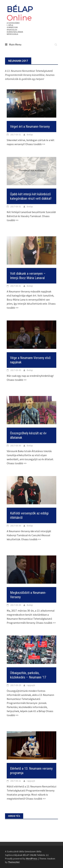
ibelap (30, 134)
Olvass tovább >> (35, 144)
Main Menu (15, 44)
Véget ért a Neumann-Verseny (30, 127)
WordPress (32, 859)
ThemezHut (14, 862)
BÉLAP (20, 13)
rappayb (31, 685)
